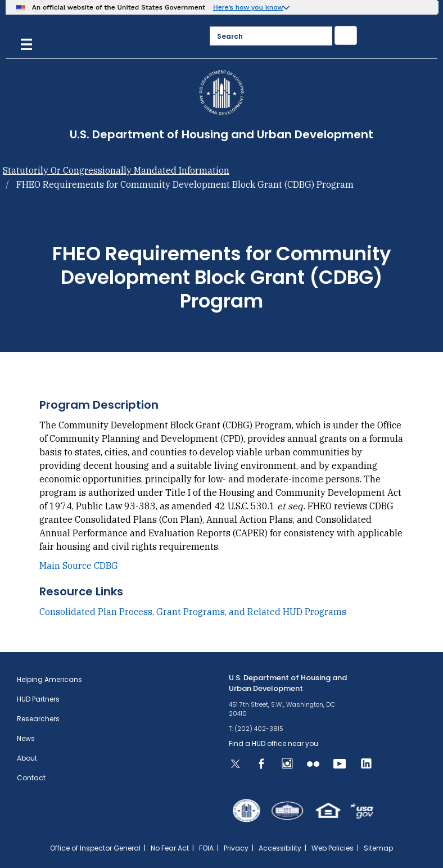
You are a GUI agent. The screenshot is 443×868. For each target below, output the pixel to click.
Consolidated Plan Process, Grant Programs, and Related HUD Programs (193, 612)
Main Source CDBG (79, 566)
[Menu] (26, 43)
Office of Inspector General (95, 848)
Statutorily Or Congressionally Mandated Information (116, 170)
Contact (31, 778)
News (26, 738)
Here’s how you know (248, 7)
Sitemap (378, 848)
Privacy (236, 848)
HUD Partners (38, 699)
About (27, 758)
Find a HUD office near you (274, 743)
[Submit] (346, 35)
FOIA (206, 848)
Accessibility (280, 848)
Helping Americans (49, 679)
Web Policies (333, 848)
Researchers (38, 719)
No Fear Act (170, 848)
